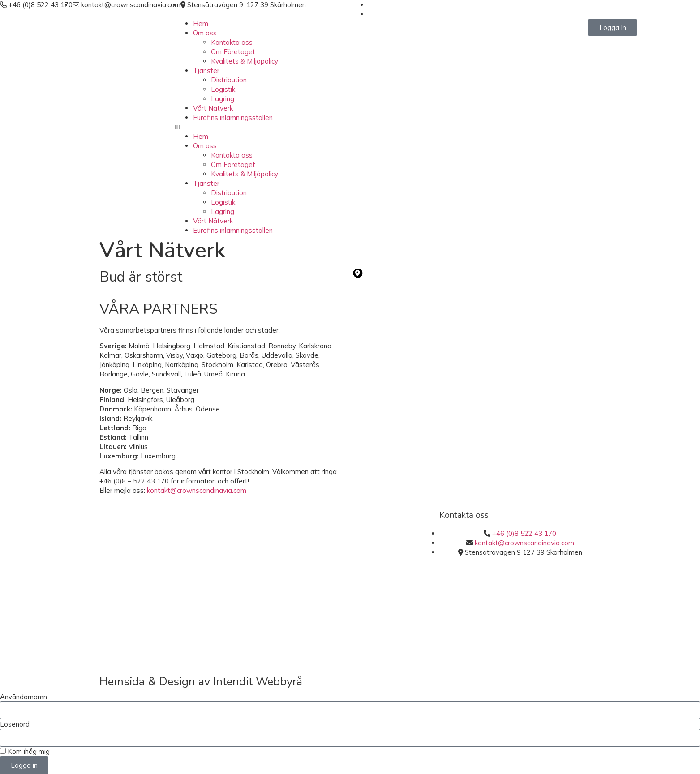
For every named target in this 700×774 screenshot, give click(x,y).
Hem (201, 24)
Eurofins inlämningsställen (233, 118)
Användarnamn (24, 697)
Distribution (229, 80)
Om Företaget (233, 52)
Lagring (223, 99)
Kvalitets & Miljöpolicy (245, 61)
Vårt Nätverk (213, 108)
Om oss (205, 33)
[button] (350, 127)
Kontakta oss (232, 42)
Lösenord (15, 724)
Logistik (223, 89)
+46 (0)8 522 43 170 (524, 533)
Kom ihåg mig (25, 751)
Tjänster (206, 71)
